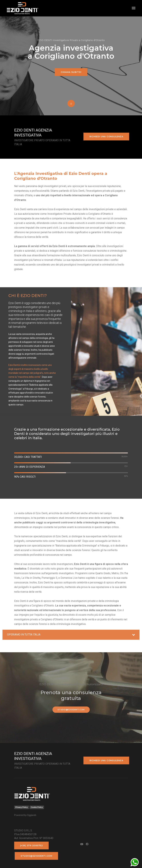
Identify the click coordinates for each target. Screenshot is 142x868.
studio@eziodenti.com (71, 710)
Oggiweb (32, 815)
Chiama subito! (71, 72)
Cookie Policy (37, 807)
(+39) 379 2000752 (32, 845)
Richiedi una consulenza (106, 136)
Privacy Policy (22, 807)
